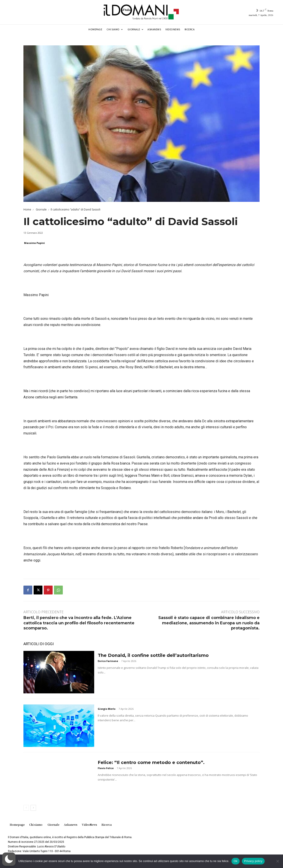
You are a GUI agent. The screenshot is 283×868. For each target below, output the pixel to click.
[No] (277, 861)
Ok (236, 861)
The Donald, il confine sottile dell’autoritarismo (153, 655)
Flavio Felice (106, 768)
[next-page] (33, 808)
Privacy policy (253, 861)
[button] (9, 859)
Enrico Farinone (108, 661)
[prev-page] (26, 808)
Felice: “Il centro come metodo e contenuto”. (151, 762)
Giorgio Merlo (107, 709)
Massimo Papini (34, 243)
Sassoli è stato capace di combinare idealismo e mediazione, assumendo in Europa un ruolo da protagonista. (209, 623)
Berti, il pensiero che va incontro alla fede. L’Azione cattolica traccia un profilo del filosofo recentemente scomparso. (79, 623)
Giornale (41, 209)
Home (27, 209)
